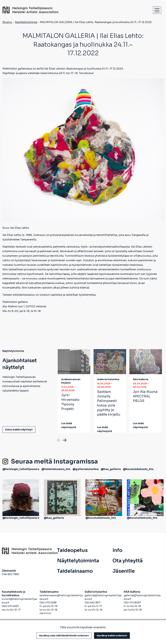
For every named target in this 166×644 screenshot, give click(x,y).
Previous (59, 440)
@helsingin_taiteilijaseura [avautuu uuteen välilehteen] (21, 469)
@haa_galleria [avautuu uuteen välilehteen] (111, 469)
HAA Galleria (141, 379)
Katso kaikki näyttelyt (19, 430)
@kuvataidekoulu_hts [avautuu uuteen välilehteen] (138, 469)
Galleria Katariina (108, 379)
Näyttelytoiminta (26, 22)
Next (64, 440)
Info (117, 550)
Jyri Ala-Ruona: (145, 396)
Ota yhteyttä (128, 561)
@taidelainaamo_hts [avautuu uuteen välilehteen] (56, 469)
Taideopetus (72, 550)
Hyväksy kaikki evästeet (112, 636)
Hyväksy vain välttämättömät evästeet (64, 636)
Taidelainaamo (75, 571)
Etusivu (7, 22)
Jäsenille (124, 571)
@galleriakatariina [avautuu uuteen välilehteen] (86, 469)
